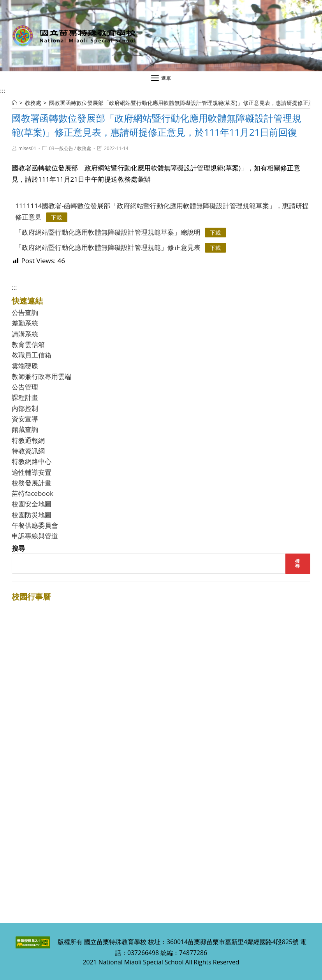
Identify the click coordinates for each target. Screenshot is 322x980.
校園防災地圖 (32, 515)
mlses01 (27, 148)
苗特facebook (33, 493)
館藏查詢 (25, 429)
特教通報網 (28, 440)
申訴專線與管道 (35, 536)
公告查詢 (25, 312)
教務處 (84, 148)
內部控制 (25, 408)
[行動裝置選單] (161, 78)
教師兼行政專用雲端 (41, 376)
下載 (56, 217)
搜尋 (18, 548)
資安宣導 (25, 419)
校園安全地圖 (32, 504)
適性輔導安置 (32, 472)
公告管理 (25, 387)
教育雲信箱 (28, 344)
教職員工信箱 (32, 355)
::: (3, 91)
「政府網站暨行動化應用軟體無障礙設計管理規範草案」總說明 (108, 232)
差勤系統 (25, 323)
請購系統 (25, 334)
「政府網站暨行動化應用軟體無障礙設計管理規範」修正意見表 (108, 247)
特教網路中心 (32, 461)
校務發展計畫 (32, 483)
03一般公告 (61, 148)
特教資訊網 (28, 451)
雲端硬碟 (25, 366)
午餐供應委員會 (35, 525)
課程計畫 (25, 397)
